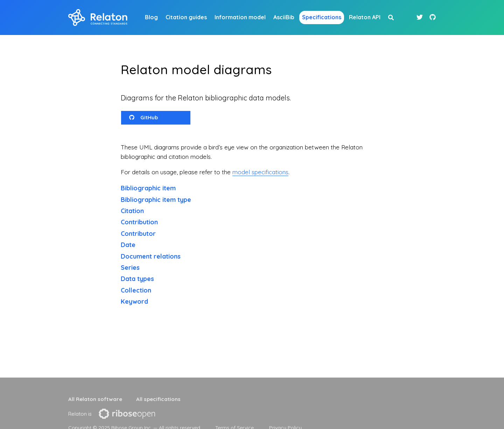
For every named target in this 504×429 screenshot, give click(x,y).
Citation (132, 211)
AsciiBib (284, 17)
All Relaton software (95, 399)
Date (128, 245)
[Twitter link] (421, 17)
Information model (240, 17)
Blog (151, 17)
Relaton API (365, 17)
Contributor (138, 234)
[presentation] (127, 414)
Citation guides (186, 17)
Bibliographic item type (156, 200)
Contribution (139, 222)
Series (130, 268)
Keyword (134, 301)
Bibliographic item (148, 188)
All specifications (158, 399)
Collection (136, 290)
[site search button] (391, 17)
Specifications (322, 17)
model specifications (260, 172)
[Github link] (433, 17)
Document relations (151, 256)
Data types (137, 279)
